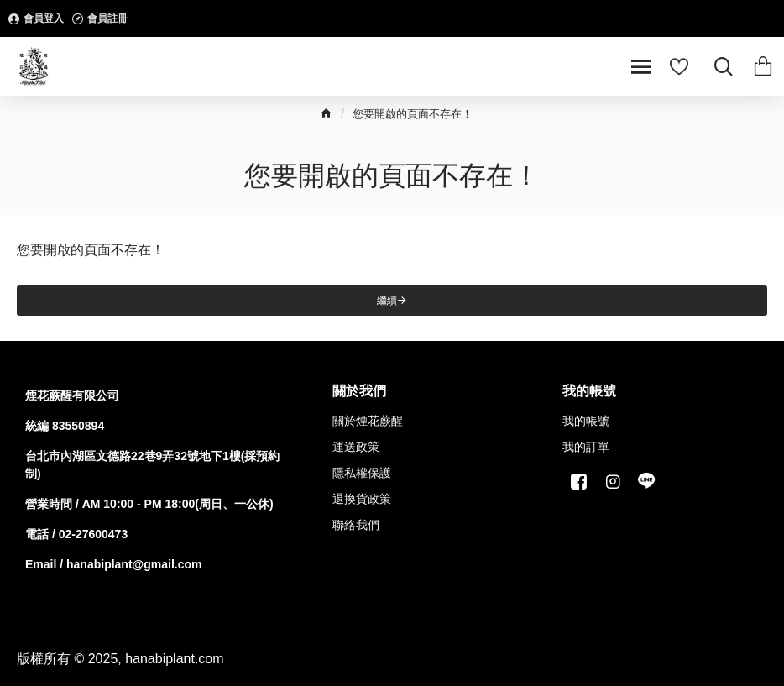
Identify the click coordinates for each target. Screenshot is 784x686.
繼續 (387, 301)
